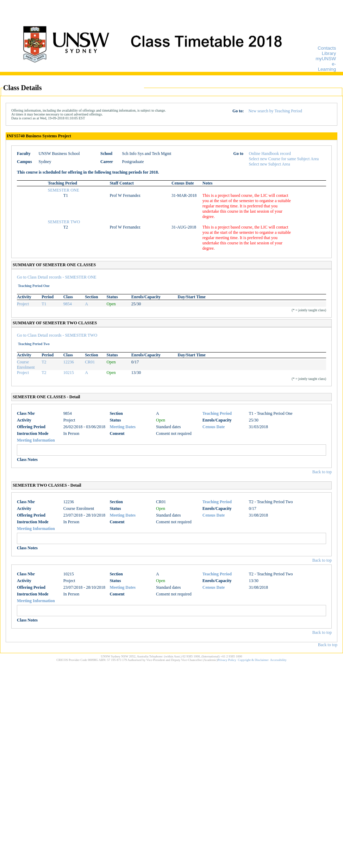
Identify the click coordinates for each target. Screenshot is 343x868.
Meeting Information (36, 440)
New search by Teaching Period (275, 111)
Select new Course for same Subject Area (284, 159)
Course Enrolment (26, 365)
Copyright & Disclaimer (253, 660)
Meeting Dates (123, 427)
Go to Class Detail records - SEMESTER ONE (57, 277)
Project (23, 304)
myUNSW (326, 59)
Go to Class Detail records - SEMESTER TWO (57, 335)
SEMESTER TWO (64, 222)
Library (329, 53)
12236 (69, 362)
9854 (68, 304)
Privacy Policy (227, 660)
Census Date (214, 427)
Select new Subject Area (270, 164)
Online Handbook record (270, 154)
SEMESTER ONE (64, 190)
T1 (44, 304)
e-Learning (327, 67)
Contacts (327, 48)
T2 (44, 362)
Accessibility (278, 660)
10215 (69, 373)
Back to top (322, 472)
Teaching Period (217, 413)
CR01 (90, 362)
